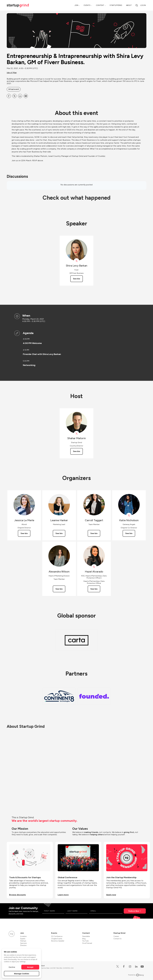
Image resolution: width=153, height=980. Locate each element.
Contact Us (117, 939)
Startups (23, 941)
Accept (30, 967)
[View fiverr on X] (76, 261)
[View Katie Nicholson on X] (129, 516)
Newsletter (86, 936)
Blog (84, 939)
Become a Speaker (58, 941)
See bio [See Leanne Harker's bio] (59, 533)
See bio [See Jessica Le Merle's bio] (24, 533)
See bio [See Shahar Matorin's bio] (77, 451)
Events (87, 5)
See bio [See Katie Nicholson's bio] (129, 533)
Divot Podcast (87, 943)
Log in (143, 5)
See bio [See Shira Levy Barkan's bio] (77, 279)
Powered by (136, 975)
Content (100, 5)
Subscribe (134, 911)
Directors (23, 945)
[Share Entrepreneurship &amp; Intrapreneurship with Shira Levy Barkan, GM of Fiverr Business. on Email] (26, 96)
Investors (23, 936)
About (129, 5)
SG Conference (57, 936)
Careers (116, 936)
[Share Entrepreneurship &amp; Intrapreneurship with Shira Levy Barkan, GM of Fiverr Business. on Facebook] (9, 96)
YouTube (85, 941)
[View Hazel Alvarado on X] (94, 567)
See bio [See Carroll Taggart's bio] (94, 533)
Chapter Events (57, 939)
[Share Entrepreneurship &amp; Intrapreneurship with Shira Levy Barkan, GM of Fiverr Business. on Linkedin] (20, 96)
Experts (23, 939)
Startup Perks (116, 5)
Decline (12, 967)
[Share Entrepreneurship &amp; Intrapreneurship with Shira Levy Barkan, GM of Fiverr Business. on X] (14, 96)
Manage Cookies (22, 974)
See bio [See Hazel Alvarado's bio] (94, 589)
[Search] (137, 5)
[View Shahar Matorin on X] (76, 434)
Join (76, 5)
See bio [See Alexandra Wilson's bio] (59, 589)
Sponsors (23, 943)
